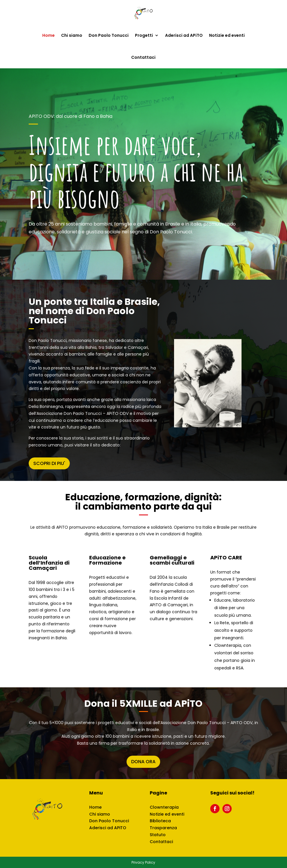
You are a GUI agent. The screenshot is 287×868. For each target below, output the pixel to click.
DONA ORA (143, 762)
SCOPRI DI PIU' (49, 463)
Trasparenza (163, 828)
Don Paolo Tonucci (109, 35)
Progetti (144, 35)
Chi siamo (72, 35)
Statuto (158, 835)
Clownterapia (164, 807)
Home (49, 35)
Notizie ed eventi (227, 35)
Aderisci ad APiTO (184, 35)
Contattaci (143, 57)
